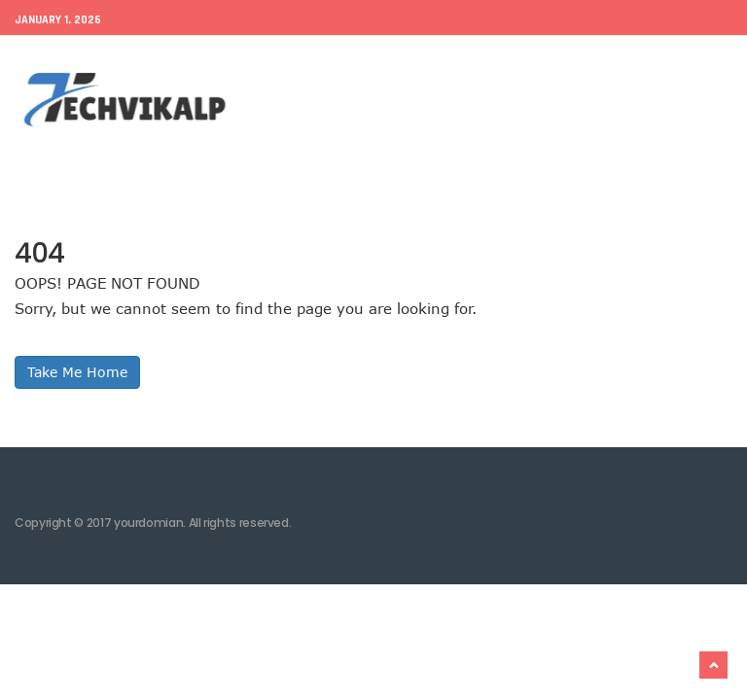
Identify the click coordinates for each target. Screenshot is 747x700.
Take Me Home (77, 372)
